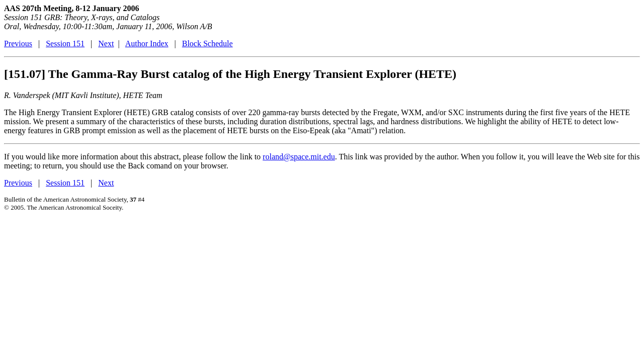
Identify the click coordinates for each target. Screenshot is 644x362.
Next (106, 43)
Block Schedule (208, 43)
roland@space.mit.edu (299, 157)
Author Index (147, 43)
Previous (18, 43)
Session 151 (65, 43)
